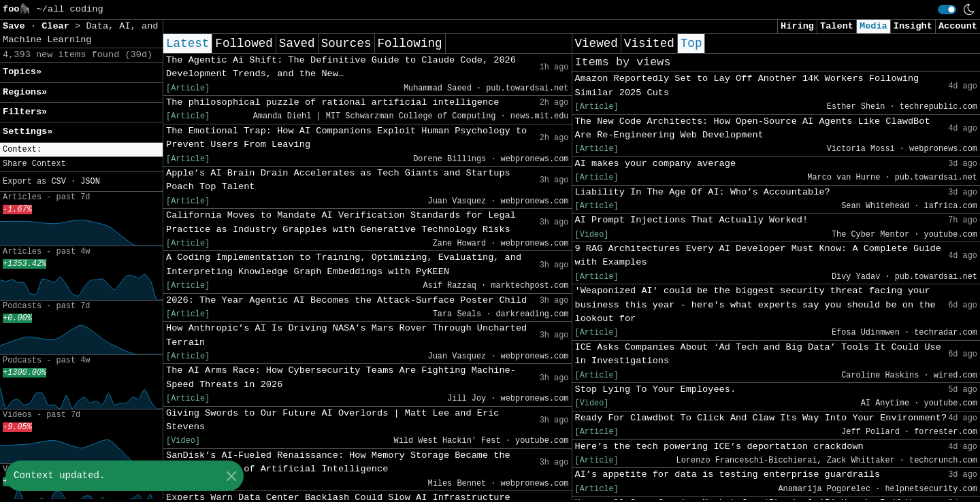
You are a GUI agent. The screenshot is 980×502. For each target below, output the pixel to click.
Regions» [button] (25, 92)
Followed (244, 44)
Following (410, 44)
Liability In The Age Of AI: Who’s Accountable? (703, 192)
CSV (58, 182)
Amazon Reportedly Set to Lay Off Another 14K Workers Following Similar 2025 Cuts (747, 85)
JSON (90, 182)
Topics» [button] (22, 72)
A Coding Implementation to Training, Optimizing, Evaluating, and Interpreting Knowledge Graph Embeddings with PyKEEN (344, 264)
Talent (837, 26)
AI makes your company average (656, 164)
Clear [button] (58, 26)
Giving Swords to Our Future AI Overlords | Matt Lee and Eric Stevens (332, 420)
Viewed (597, 44)
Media (873, 26)
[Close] (231, 476)
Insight (913, 26)
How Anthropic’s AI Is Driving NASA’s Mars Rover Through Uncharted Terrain (346, 335)
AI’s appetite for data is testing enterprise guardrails (728, 474)
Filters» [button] (25, 112)
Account (958, 26)
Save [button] (17, 26)
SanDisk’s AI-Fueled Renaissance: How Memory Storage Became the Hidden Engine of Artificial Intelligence (338, 462)
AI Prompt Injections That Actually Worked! (692, 220)
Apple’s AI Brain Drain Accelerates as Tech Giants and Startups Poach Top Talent (338, 180)
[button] (81, 150)
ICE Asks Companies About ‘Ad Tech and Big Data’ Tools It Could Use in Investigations (758, 354)
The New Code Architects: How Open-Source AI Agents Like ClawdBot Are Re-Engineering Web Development (753, 128)
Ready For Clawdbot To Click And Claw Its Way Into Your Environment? (761, 418)
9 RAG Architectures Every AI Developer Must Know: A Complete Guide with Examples (758, 255)
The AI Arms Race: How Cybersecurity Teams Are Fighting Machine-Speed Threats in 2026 (341, 377)
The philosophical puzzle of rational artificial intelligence (332, 102)
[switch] (947, 10)
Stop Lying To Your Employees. (656, 389)
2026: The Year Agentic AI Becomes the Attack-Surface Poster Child (346, 300)
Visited (649, 44)
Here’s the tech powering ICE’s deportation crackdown (719, 447)
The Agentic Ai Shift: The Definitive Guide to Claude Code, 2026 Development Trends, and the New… (341, 67)
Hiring (797, 26)
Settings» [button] (28, 132)
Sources (346, 44)
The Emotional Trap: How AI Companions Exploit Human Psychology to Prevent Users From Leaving (346, 138)
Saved (297, 44)
